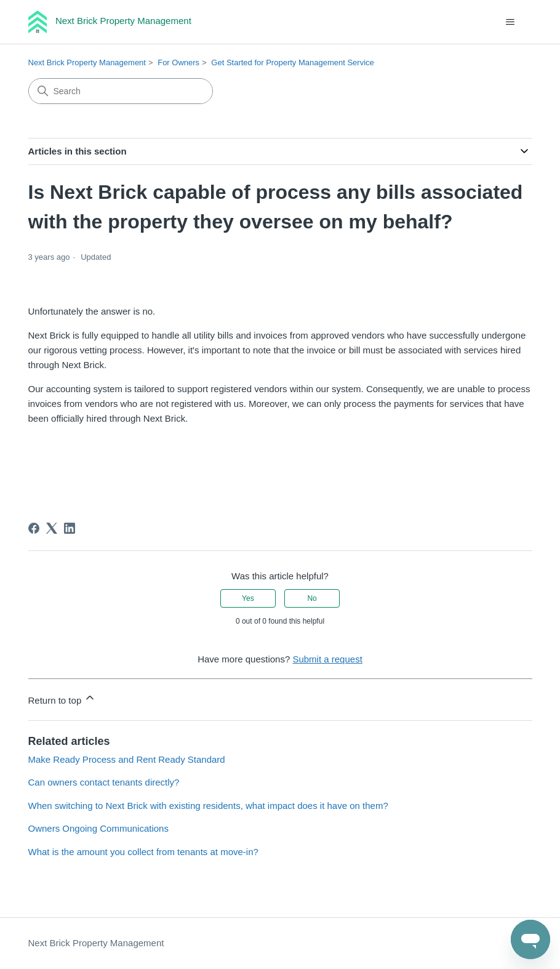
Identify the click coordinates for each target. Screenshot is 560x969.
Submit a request (327, 659)
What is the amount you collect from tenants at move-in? (143, 852)
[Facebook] (34, 528)
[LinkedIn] (70, 528)
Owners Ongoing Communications (98, 828)
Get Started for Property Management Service (292, 62)
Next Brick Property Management (87, 62)
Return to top (62, 698)
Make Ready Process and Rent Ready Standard (127, 759)
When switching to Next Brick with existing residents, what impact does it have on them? (208, 806)
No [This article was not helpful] (312, 598)
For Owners (178, 62)
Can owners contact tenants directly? (104, 782)
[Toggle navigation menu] (510, 22)
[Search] (121, 91)
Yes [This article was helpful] (248, 598)
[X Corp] (52, 528)
